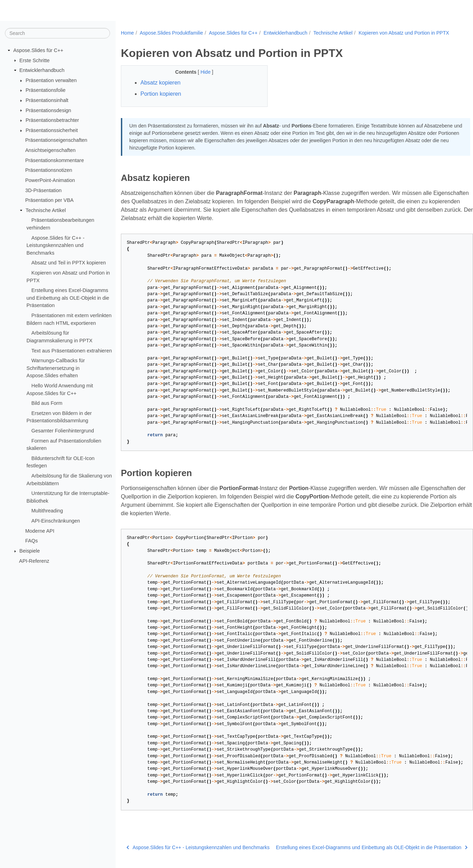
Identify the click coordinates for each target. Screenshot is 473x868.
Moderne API (40, 531)
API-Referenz (34, 561)
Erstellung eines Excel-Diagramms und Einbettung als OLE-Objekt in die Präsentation (68, 298)
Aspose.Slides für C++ (38, 50)
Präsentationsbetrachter (52, 120)
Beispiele (30, 551)
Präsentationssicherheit (52, 130)
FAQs (31, 541)
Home (127, 33)
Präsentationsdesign (48, 110)
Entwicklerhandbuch (42, 70)
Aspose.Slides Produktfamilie (171, 33)
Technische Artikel (46, 210)
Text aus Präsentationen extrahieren (72, 350)
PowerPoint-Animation (50, 180)
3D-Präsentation (43, 190)
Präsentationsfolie (45, 90)
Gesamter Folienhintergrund (63, 431)
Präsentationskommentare (54, 160)
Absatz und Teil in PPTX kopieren (69, 263)
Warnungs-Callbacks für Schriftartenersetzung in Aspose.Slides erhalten (56, 368)
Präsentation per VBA (49, 200)
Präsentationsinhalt (47, 100)
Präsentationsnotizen (49, 170)
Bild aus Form (47, 403)
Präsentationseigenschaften (56, 140)
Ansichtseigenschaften (50, 150)
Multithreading (47, 511)
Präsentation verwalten (51, 80)
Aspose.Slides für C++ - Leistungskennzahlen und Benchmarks (56, 245)
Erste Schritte (35, 60)
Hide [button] (206, 72)
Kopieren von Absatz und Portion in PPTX (404, 33)
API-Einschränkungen (56, 521)
